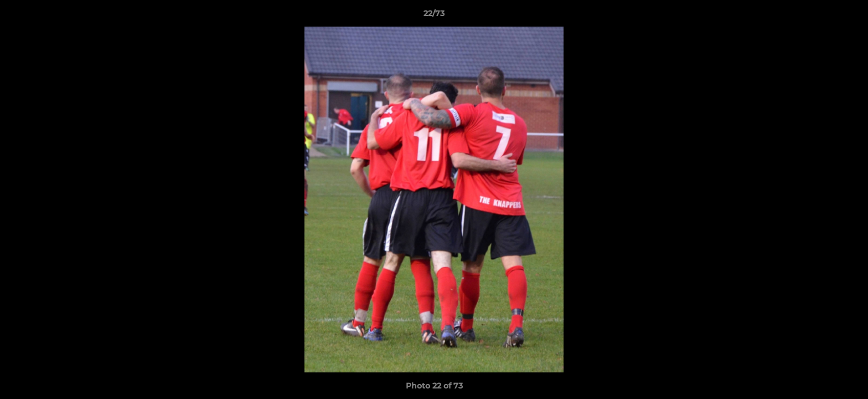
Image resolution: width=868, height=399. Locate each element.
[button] (848, 16)
